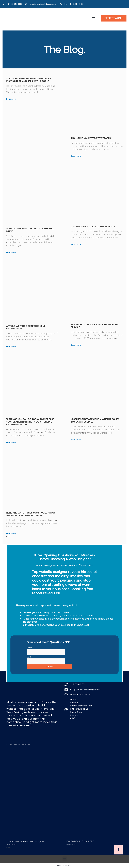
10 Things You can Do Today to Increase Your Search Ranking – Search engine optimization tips (30, 422)
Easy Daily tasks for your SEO (80, 842)
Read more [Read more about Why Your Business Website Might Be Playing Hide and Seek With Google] (12, 99)
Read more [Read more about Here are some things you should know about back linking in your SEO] (12, 533)
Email (29, 657)
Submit (49, 667)
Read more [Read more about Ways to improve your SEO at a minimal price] (12, 252)
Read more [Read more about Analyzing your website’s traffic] (76, 156)
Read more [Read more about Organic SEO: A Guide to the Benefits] (76, 244)
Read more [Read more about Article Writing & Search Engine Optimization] (12, 346)
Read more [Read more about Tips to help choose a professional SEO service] (76, 345)
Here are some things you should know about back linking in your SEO (31, 514)
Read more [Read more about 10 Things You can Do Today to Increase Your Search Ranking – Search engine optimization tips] (12, 442)
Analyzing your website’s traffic (91, 138)
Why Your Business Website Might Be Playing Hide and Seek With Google (29, 80)
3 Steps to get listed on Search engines (25, 842)
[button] (93, 18)
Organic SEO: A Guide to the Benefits (93, 227)
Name (30, 648)
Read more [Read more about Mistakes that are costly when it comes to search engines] (76, 440)
